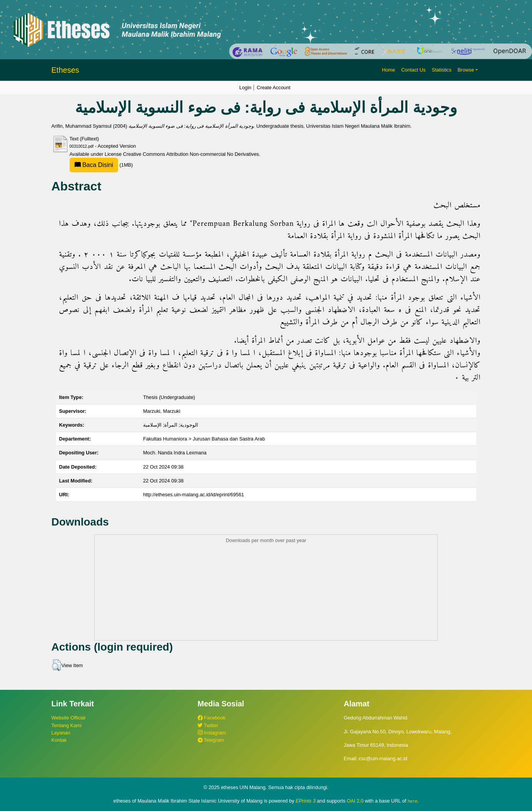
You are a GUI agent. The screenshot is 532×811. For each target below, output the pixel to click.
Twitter (208, 725)
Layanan (61, 733)
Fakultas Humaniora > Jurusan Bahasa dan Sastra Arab (204, 439)
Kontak (59, 740)
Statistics (441, 70)
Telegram (211, 740)
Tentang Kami (67, 725)
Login (245, 88)
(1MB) (101, 165)
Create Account (274, 88)
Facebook (212, 718)
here (413, 801)
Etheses (65, 70)
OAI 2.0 (355, 801)
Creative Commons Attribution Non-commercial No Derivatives (191, 154)
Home (389, 70)
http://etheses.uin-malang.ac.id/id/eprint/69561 (194, 495)
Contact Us (413, 70)
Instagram (212, 733)
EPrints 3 (306, 801)
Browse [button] (466, 70)
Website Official (68, 718)
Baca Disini (94, 165)
